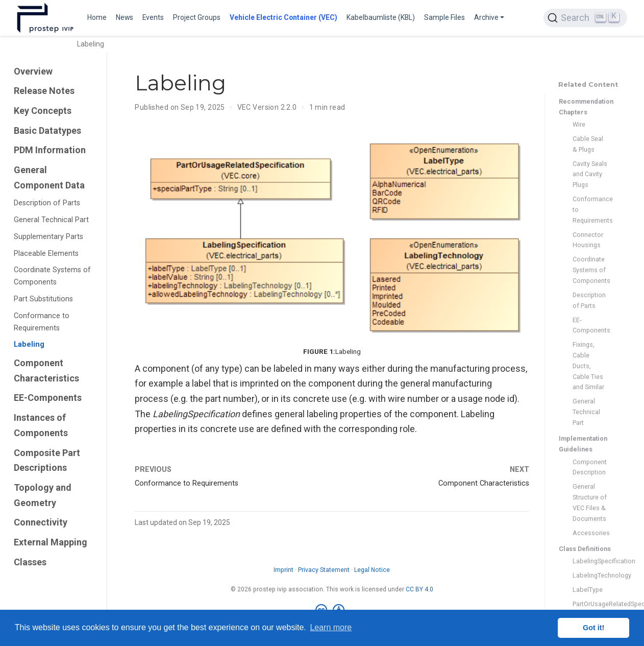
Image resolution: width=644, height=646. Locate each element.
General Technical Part (51, 220)
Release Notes (44, 91)
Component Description (590, 467)
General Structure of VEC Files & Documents (590, 502)
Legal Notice (372, 570)
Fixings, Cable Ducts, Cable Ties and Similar (588, 366)
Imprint (283, 570)
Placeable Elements (46, 254)
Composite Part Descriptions (47, 460)
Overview (33, 71)
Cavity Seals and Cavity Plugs (590, 174)
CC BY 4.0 (419, 589)
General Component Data (49, 177)
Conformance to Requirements (42, 322)
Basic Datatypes (47, 130)
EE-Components (48, 398)
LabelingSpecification (591, 561)
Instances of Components (41, 425)
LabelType (588, 590)
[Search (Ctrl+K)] (585, 18)
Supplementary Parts (48, 237)
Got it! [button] (593, 628)
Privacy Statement (324, 570)
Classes (30, 562)
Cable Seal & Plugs (588, 144)
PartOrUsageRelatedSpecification (591, 604)
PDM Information (50, 150)
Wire (579, 124)
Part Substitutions (43, 299)
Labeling (29, 344)
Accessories (591, 533)
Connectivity (41, 522)
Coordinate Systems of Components (52, 276)
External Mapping (51, 542)
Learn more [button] (331, 627)
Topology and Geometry (43, 495)
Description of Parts (47, 203)
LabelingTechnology (591, 575)
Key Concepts (43, 111)
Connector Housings (588, 240)
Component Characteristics (46, 370)
